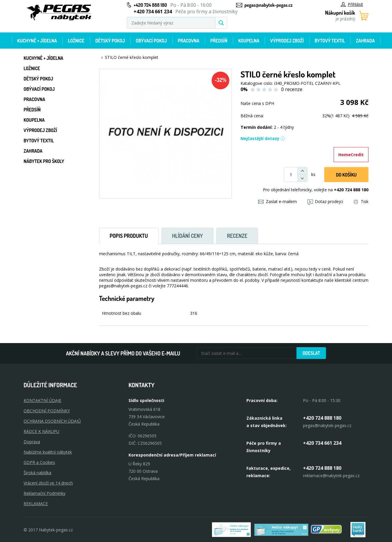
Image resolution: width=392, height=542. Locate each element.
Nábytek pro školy (44, 161)
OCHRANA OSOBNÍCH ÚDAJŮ (52, 421)
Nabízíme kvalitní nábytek (48, 452)
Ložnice (76, 41)
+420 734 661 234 (322, 443)
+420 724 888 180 (150, 5)
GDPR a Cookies (39, 462)
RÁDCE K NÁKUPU (41, 431)
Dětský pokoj (110, 41)
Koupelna (249, 41)
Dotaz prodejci (325, 201)
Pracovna (188, 41)
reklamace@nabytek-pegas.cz (331, 476)
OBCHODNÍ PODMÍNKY (47, 411)
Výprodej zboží (287, 41)
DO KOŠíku (346, 175)
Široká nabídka (37, 473)
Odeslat (311, 353)
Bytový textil (330, 41)
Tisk (361, 201)
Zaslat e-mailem (277, 201)
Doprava (32, 442)
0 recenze (292, 89)
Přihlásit (352, 4)
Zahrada (365, 41)
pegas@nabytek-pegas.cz (268, 5)
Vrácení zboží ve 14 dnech (48, 483)
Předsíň (219, 41)
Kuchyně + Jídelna (37, 41)
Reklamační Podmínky (45, 493)
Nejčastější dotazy (263, 138)
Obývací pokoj (151, 41)
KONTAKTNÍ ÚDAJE (42, 400)
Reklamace (36, 504)
